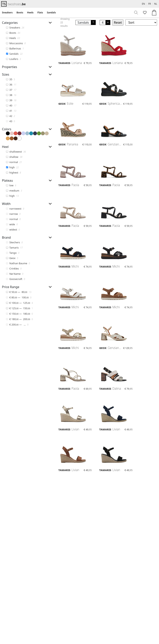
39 (11, 100)
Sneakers (7, 13)
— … (17, 324)
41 (11, 111)
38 (11, 95)
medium (14, 191)
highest (13, 173)
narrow (13, 214)
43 (11, 121)
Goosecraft (15, 279)
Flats (40, 13)
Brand (6, 237)
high (12, 167)
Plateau (7, 180)
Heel (5, 147)
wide (12, 224)
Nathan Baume (18, 263)
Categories (10, 23)
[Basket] (154, 13)
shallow (14, 157)
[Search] (136, 13)
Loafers (13, 59)
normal (14, 162)
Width (6, 204)
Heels (30, 13)
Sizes (6, 74)
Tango (13, 253)
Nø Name (15, 274)
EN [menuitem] (143, 4)
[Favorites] (144, 13)
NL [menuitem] (156, 4)
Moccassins (16, 43)
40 (11, 105)
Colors (7, 129)
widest (13, 230)
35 (11, 79)
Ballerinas (15, 48)
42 (11, 116)
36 (11, 85)
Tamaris (14, 248)
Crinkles (14, 268)
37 (11, 90)
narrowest (15, 209)
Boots (20, 13)
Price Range (11, 287)
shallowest (16, 152)
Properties (10, 67)
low (11, 185)
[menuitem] (7, 13)
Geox (12, 258)
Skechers (14, 242)
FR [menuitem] (150, 4)
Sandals (51, 13)
